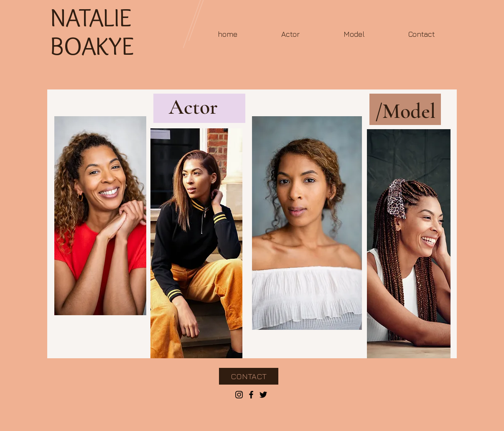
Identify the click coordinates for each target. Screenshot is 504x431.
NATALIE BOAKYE (92, 32)
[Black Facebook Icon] (251, 395)
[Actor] (193, 107)
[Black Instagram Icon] (239, 395)
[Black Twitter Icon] (263, 395)
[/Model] (405, 111)
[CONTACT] (249, 376)
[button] (290, 34)
